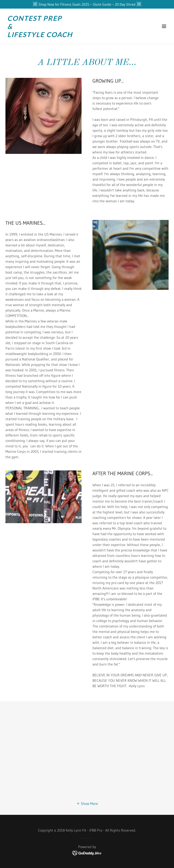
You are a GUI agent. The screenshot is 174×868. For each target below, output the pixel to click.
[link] (40, 36)
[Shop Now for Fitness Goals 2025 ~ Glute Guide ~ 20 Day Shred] (87, 4)
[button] (164, 26)
